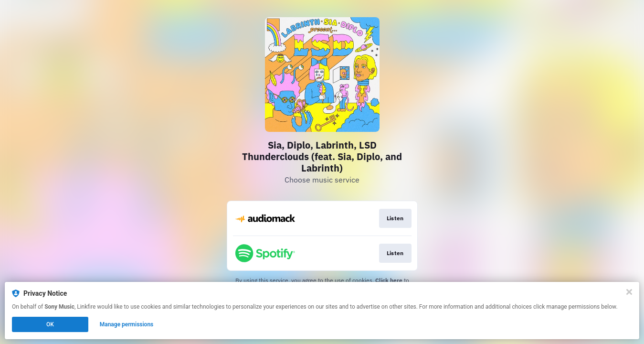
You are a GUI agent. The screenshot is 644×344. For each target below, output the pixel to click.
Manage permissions (127, 324)
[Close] (629, 292)
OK (50, 324)
